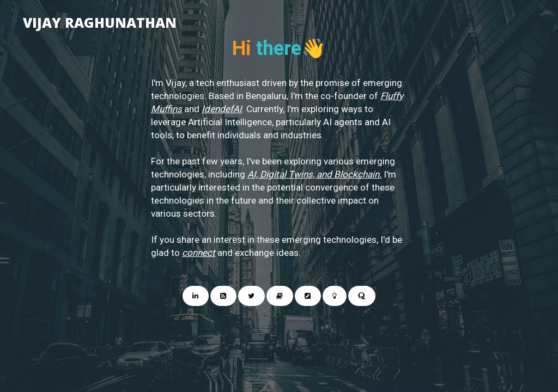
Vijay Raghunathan (100, 20)
